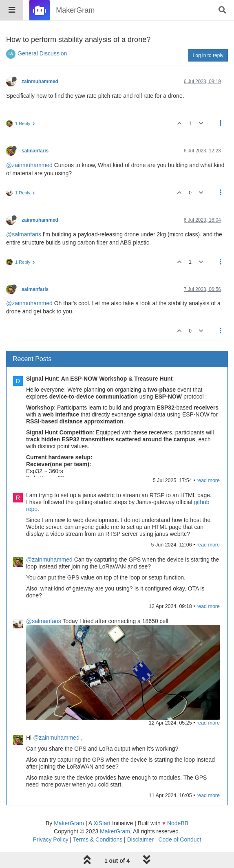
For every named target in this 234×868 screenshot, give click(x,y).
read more (208, 480)
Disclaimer (140, 839)
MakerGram (69, 823)
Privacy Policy (51, 839)
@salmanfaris (24, 234)
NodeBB (178, 823)
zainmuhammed (40, 82)
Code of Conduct (180, 839)
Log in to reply (208, 55)
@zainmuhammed (29, 165)
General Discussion (42, 53)
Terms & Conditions (98, 839)
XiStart (102, 823)
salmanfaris (35, 151)
